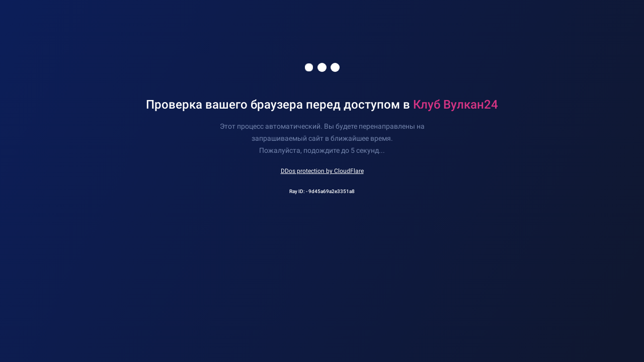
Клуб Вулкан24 (456, 105)
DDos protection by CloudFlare (322, 171)
